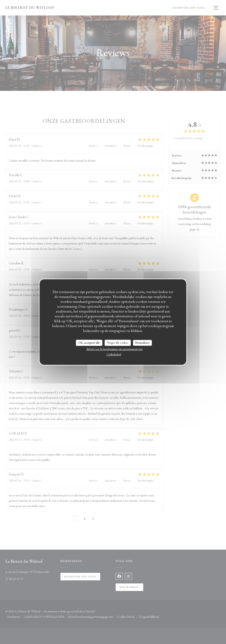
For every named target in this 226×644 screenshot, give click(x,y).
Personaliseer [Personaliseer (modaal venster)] (142, 343)
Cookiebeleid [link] (114, 354)
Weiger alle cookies (118, 343)
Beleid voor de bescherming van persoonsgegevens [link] (115, 349)
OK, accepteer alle (89, 343)
